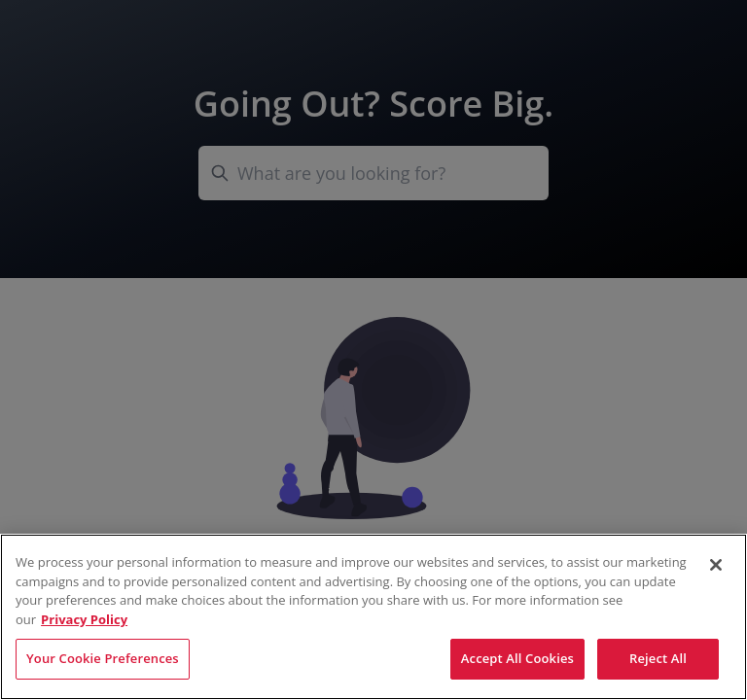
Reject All (658, 658)
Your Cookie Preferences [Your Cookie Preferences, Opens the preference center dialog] (103, 658)
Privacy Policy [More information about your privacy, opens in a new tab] (84, 619)
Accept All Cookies (517, 658)
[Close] (716, 565)
